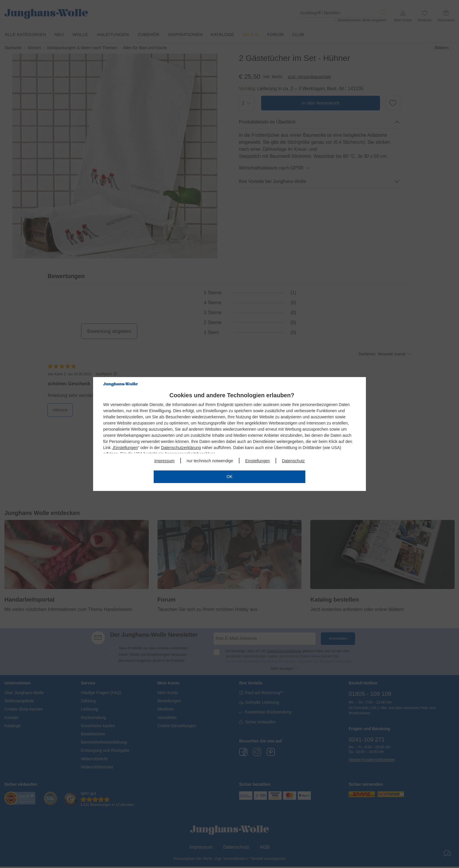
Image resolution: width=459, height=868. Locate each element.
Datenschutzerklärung (181, 448)
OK (229, 477)
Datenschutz (293, 461)
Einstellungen (126, 448)
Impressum (164, 461)
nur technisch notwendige (210, 461)
